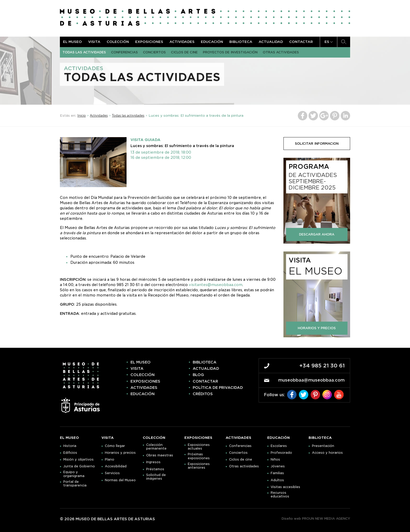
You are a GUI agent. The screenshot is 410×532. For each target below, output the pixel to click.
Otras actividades (281, 52)
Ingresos (153, 462)
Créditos (203, 394)
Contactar (301, 42)
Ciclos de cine (184, 52)
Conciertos (154, 52)
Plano (110, 460)
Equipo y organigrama (74, 474)
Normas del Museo (120, 480)
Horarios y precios (120, 453)
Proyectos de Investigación (230, 52)
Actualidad (271, 42)
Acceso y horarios (327, 453)
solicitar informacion (317, 144)
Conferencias (124, 52)
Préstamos (155, 469)
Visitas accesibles (285, 487)
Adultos (277, 480)
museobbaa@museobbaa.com (311, 380)
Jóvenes (278, 466)
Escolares (279, 446)
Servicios (112, 473)
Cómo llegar (115, 446)
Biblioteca (241, 42)
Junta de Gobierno (79, 466)
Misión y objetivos (78, 460)
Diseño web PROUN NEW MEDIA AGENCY (316, 519)
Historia (70, 446)
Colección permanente (156, 447)
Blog (198, 375)
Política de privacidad (218, 388)
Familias (277, 473)
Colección (118, 42)
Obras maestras (160, 455)
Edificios (70, 453)
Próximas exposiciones (199, 456)
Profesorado (281, 453)
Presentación (323, 446)
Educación (212, 42)
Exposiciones (149, 42)
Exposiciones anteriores (199, 466)
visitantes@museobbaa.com (216, 285)
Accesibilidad (116, 466)
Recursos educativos (280, 495)
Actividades (182, 42)
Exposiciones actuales (199, 447)
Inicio (82, 115)
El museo (72, 42)
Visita (94, 42)
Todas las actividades (84, 52)
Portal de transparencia (75, 484)
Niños (275, 460)
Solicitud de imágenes (156, 477)
